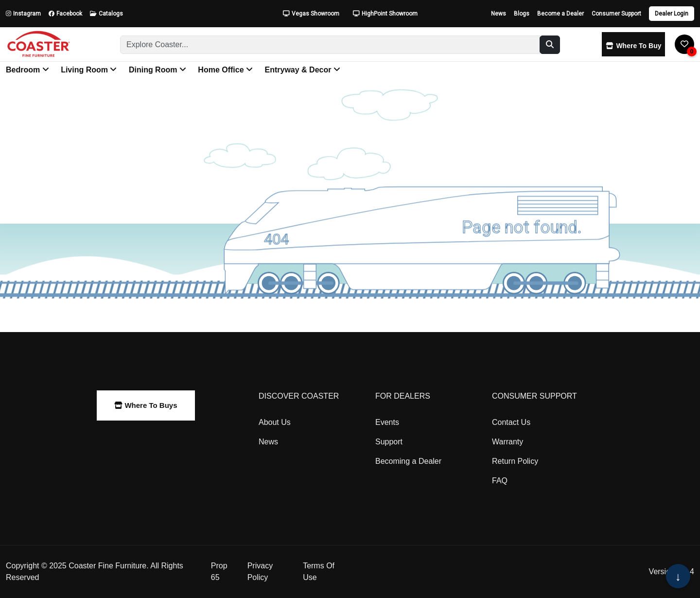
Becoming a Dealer (408, 461)
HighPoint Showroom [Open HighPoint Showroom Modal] (385, 14)
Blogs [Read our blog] (522, 14)
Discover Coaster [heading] (299, 396)
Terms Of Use (319, 572)
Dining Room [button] (157, 70)
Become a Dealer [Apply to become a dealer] (560, 14)
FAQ (500, 481)
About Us (275, 422)
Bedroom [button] (27, 70)
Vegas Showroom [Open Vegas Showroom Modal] (311, 14)
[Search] (330, 45)
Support (389, 442)
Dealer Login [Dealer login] (672, 14)
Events (387, 422)
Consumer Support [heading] (534, 396)
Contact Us (511, 422)
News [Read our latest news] (499, 14)
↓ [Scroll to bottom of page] (678, 577)
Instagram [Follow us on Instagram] (23, 14)
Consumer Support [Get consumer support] (616, 14)
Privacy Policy (260, 572)
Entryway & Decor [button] (302, 70)
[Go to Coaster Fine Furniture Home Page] (38, 44)
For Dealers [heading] (403, 396)
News (268, 442)
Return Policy (515, 461)
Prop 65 (219, 572)
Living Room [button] (89, 70)
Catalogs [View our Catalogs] (106, 14)
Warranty (507, 442)
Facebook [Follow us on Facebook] (65, 14)
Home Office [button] (225, 70)
